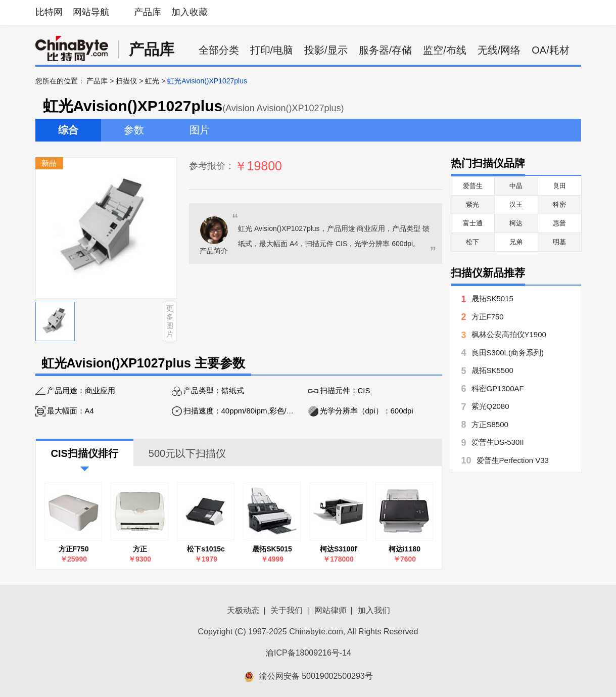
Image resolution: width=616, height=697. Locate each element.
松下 (472, 242)
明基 (559, 242)
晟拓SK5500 (492, 370)
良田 (559, 186)
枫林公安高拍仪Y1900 (509, 334)
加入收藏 (189, 12)
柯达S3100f (338, 549)
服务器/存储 (386, 50)
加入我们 (374, 610)
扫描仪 (126, 81)
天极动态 (243, 610)
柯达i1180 (405, 549)
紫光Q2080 (490, 406)
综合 (68, 130)
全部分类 (219, 50)
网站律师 (330, 610)
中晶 (516, 186)
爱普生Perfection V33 (513, 460)
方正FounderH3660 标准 (140, 549)
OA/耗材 (550, 50)
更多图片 (170, 321)
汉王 (516, 204)
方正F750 (74, 549)
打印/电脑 (272, 50)
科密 (559, 204)
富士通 (473, 223)
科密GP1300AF (498, 388)
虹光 (152, 81)
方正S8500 (490, 424)
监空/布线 (445, 50)
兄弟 (516, 242)
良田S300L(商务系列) (508, 353)
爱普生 (473, 186)
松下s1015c (206, 549)
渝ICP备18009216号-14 (309, 653)
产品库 (148, 12)
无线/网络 (499, 50)
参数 (134, 130)
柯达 (516, 223)
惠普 (559, 223)
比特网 (49, 12)
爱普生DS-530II (498, 442)
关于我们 (287, 610)
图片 (200, 130)
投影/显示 (326, 50)
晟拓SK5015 (272, 549)
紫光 (472, 204)
